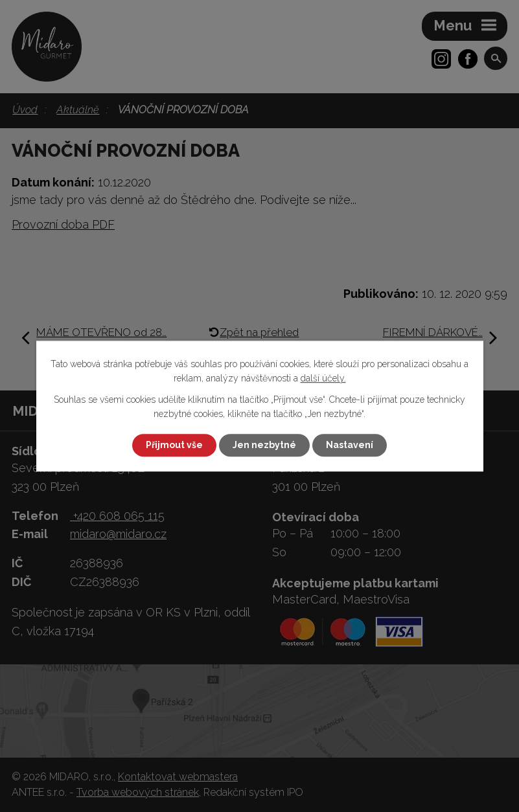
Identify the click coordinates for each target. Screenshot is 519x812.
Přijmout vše (174, 445)
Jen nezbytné (264, 445)
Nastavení (350, 445)
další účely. (323, 379)
